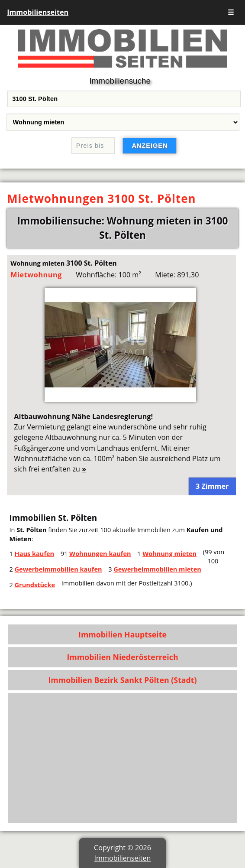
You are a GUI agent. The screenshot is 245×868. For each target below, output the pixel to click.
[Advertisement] (122, 758)
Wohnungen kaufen (100, 553)
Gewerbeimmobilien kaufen (58, 569)
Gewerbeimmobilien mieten (157, 569)
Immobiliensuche (120, 81)
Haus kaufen (35, 553)
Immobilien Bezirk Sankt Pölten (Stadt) (122, 680)
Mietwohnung (36, 275)
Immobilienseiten (38, 12)
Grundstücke (35, 585)
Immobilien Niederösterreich (122, 657)
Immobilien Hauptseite (122, 634)
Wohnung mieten (169, 553)
